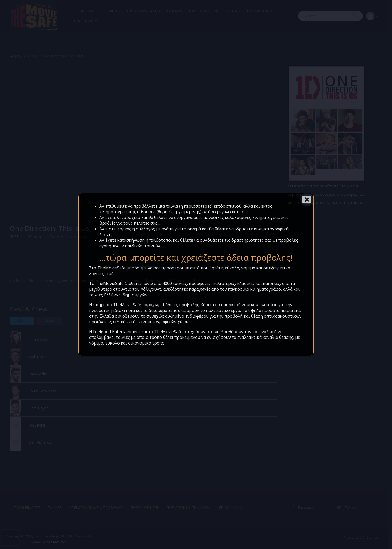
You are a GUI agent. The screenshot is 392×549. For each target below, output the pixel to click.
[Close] (307, 200)
